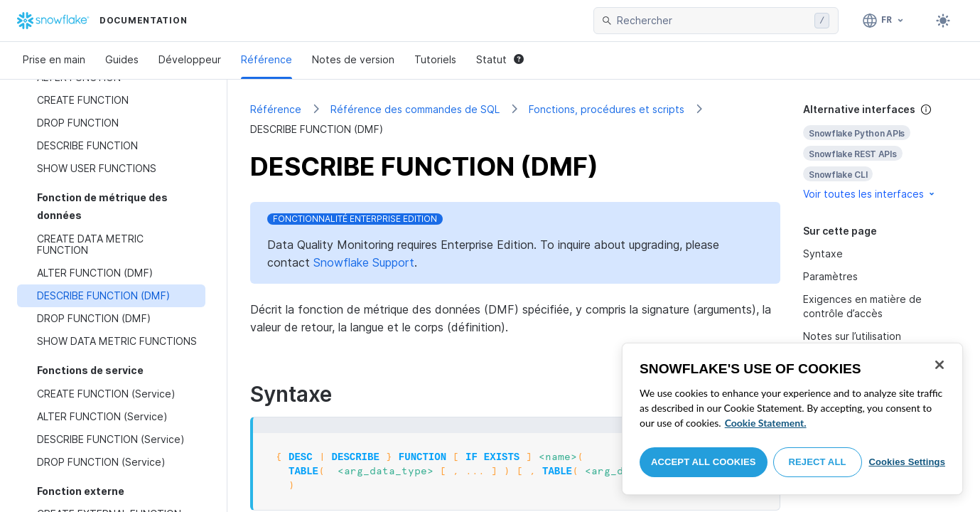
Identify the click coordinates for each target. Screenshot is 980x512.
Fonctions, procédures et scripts (607, 109)
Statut (500, 59)
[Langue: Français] (884, 21)
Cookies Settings (907, 462)
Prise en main (54, 59)
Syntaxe (823, 254)
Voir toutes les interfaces (870, 194)
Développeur (190, 59)
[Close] (939, 365)
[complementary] (880, 152)
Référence (266, 59)
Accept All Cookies (704, 462)
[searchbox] (713, 21)
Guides (122, 59)
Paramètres (830, 276)
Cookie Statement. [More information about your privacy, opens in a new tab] (766, 423)
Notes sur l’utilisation (852, 336)
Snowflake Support (364, 262)
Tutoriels (435, 59)
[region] (792, 419)
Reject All (818, 462)
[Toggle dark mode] (943, 21)
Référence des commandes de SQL (415, 109)
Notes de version (353, 59)
